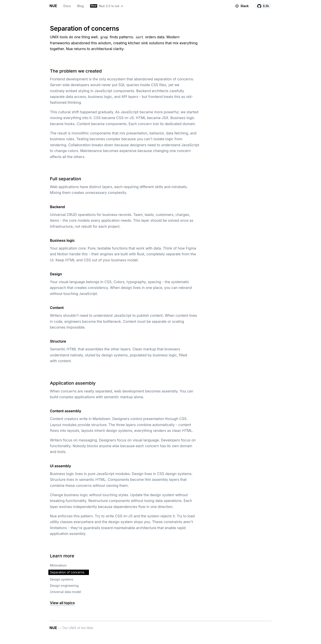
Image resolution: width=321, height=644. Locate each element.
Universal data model (65, 592)
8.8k (263, 6)
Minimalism (58, 565)
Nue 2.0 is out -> (107, 6)
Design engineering (64, 586)
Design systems (62, 579)
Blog (80, 6)
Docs (67, 6)
